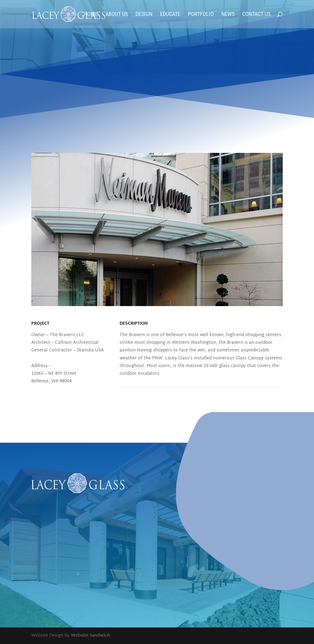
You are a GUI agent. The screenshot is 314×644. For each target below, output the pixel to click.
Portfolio (201, 15)
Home (91, 15)
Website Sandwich (90, 636)
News (228, 15)
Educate (170, 15)
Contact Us (256, 15)
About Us (117, 15)
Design (144, 15)
